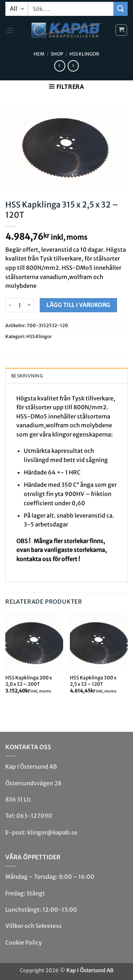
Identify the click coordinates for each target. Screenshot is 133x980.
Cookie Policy (24, 942)
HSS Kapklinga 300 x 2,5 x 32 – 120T (93, 681)
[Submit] (121, 9)
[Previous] (6, 660)
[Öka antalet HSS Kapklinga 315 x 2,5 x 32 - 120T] (30, 305)
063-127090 (34, 816)
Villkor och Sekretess (34, 926)
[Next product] (60, 66)
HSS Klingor (84, 54)
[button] (10, 30)
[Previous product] (73, 66)
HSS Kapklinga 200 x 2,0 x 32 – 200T (29, 681)
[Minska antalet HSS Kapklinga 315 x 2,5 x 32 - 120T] (10, 305)
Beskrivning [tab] (27, 376)
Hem (39, 54)
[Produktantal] (20, 305)
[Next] (127, 660)
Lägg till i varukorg (78, 305)
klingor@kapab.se (52, 832)
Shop (57, 54)
